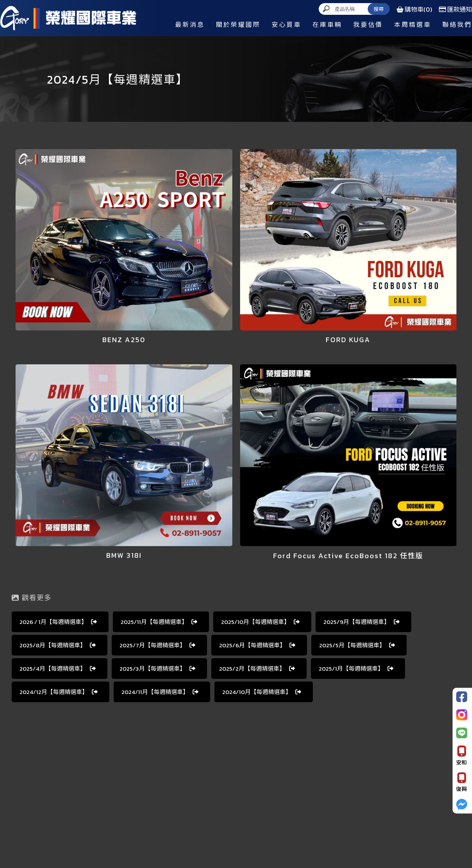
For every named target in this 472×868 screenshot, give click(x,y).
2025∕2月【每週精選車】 (257, 669)
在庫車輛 (327, 25)
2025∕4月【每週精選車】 (58, 669)
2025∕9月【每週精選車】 (361, 622)
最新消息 (190, 25)
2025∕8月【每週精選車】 (58, 645)
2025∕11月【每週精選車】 (159, 622)
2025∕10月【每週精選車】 (260, 622)
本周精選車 (413, 25)
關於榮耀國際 (238, 25)
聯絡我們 (457, 25)
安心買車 (286, 25)
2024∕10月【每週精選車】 (262, 692)
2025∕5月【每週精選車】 (357, 645)
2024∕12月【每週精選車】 (59, 692)
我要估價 (368, 25)
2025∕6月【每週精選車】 (257, 645)
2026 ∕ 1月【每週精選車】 (58, 622)
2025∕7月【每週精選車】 (157, 645)
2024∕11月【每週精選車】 (160, 692)
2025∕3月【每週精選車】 (157, 669)
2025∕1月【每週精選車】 (356, 669)
